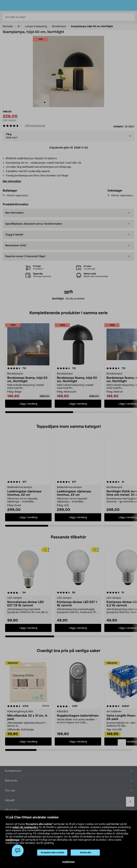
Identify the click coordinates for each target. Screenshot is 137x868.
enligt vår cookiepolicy (25, 827)
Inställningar (68, 862)
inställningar (12, 840)
